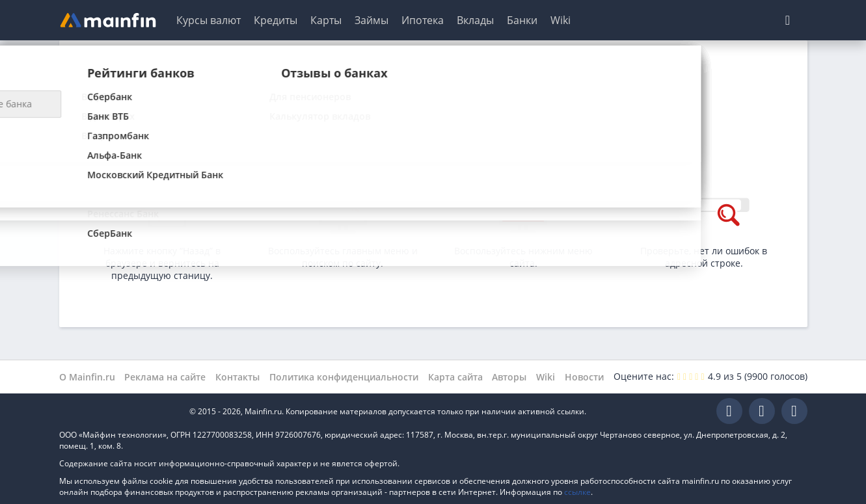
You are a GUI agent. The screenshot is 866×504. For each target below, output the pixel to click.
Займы (372, 20)
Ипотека (423, 20)
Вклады (475, 20)
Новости (584, 377)
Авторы (509, 377)
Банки (522, 20)
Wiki (561, 20)
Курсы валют (209, 20)
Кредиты (276, 20)
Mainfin (118, 411)
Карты (326, 20)
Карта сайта (455, 377)
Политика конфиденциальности (344, 377)
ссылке (577, 492)
